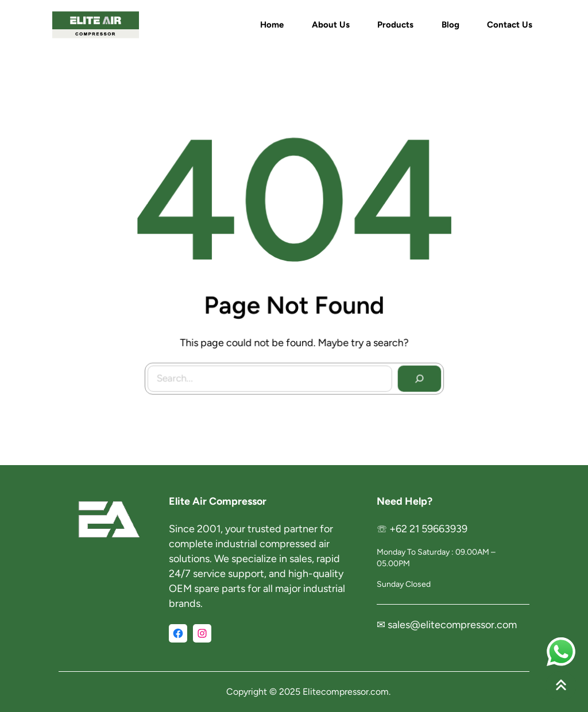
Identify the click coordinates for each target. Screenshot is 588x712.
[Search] (416, 376)
